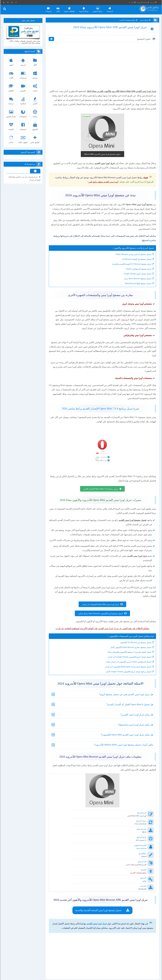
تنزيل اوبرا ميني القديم (93, 895)
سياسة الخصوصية (145, 2)
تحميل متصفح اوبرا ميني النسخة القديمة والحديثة (98, 882)
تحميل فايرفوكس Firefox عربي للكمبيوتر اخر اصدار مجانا (125, 674)
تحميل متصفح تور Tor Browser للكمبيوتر (132, 654)
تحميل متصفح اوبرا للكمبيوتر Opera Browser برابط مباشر (100, 626)
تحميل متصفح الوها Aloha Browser (134, 291)
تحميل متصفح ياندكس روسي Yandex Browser (129, 262)
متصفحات (24, 113)
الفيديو (24, 87)
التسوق (35, 126)
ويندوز (35, 74)
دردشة (12, 100)
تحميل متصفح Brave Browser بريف (134, 286)
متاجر (12, 139)
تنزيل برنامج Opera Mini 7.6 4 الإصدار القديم (101, 497)
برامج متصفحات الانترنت (127, 21)
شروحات (50, 9)
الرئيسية (112, 9)
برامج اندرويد (86, 9)
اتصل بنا (134, 2)
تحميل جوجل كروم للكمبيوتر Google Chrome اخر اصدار (126, 669)
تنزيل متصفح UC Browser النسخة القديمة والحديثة (128, 272)
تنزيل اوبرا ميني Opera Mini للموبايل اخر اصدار (100, 616)
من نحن (156, 2)
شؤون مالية (24, 139)
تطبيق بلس (35, 139)
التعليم (12, 87)
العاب (60, 9)
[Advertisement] (102, 72)
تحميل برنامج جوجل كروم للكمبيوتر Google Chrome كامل (125, 684)
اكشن (35, 100)
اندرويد (24, 61)
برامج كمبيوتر (100, 9)
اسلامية (24, 100)
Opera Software (137, 844)
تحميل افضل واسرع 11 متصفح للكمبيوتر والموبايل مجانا (126, 664)
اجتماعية (24, 126)
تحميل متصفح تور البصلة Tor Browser (133, 267)
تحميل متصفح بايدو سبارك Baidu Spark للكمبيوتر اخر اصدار (124, 679)
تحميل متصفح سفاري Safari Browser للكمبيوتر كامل (127, 659)
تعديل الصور (12, 113)
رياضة (35, 113)
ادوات (35, 87)
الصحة (12, 126)
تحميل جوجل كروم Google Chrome (134, 282)
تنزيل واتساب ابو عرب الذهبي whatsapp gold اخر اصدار (25, 178)
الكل (35, 61)
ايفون (12, 61)
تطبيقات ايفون (71, 9)
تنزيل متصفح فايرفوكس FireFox (135, 277)
